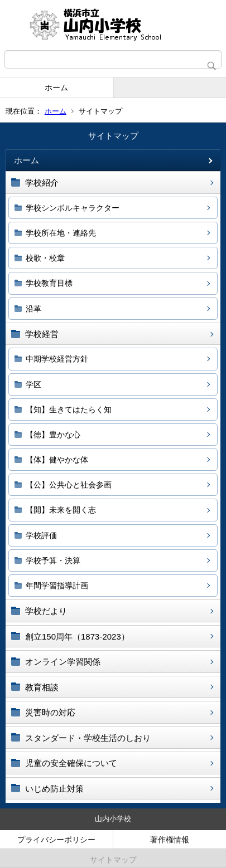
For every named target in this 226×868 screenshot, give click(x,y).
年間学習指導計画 (57, 586)
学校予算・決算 (53, 560)
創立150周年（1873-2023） (77, 637)
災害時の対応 (50, 712)
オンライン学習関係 (63, 662)
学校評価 (41, 535)
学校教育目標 (49, 283)
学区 (33, 384)
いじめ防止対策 (54, 789)
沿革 (33, 309)
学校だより (46, 611)
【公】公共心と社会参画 (69, 485)
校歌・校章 (45, 258)
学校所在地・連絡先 (61, 233)
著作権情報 (170, 840)
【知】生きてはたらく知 (69, 409)
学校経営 (42, 334)
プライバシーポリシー (56, 840)
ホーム (56, 87)
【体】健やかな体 (57, 460)
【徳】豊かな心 (53, 435)
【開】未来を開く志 (61, 510)
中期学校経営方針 (57, 359)
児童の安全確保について (71, 763)
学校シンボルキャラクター (73, 208)
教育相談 (42, 687)
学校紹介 (42, 182)
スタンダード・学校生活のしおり (88, 738)
